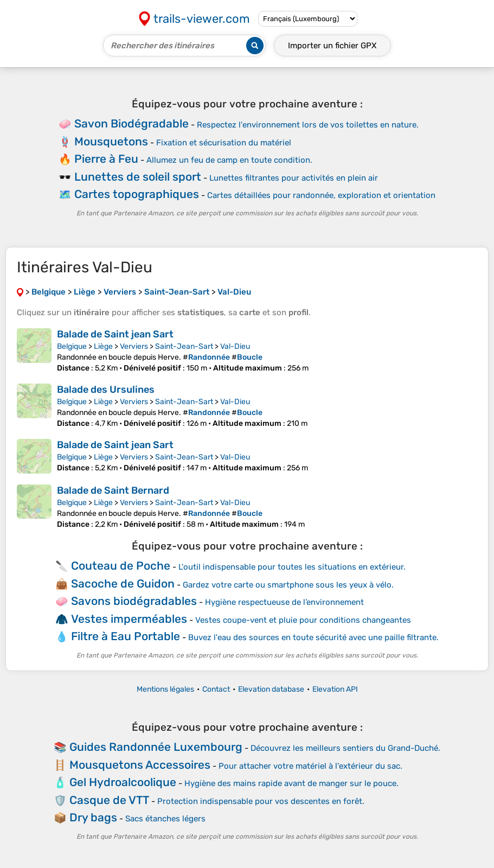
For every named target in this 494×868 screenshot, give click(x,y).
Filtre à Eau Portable (126, 636)
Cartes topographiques (137, 194)
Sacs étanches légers (165, 819)
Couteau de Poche (121, 566)
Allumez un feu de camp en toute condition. (229, 160)
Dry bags (93, 817)
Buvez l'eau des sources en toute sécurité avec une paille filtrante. (313, 637)
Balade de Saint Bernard (113, 490)
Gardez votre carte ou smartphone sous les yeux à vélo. (288, 585)
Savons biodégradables (134, 601)
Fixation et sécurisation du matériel (224, 143)
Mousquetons (111, 141)
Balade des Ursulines (106, 390)
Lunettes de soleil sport (138, 177)
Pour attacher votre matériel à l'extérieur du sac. (310, 766)
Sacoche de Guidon (123, 583)
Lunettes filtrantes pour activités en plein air (294, 178)
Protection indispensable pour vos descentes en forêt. (261, 801)
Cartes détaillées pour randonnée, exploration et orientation (321, 195)
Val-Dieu (235, 346)
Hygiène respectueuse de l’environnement (284, 602)
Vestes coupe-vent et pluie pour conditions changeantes (303, 620)
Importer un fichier (332, 46)
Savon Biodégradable (131, 123)
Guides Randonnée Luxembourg (156, 747)
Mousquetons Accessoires (140, 765)
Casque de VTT (109, 800)
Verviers (134, 346)
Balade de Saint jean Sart (115, 334)
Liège (103, 346)
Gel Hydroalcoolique (123, 782)
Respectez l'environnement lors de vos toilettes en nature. (308, 125)
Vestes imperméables (129, 619)
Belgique (72, 346)
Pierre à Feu (106, 159)
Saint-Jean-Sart (184, 346)
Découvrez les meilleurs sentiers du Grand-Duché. (345, 748)
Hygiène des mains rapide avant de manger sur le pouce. (291, 783)
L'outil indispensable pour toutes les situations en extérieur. (292, 567)
